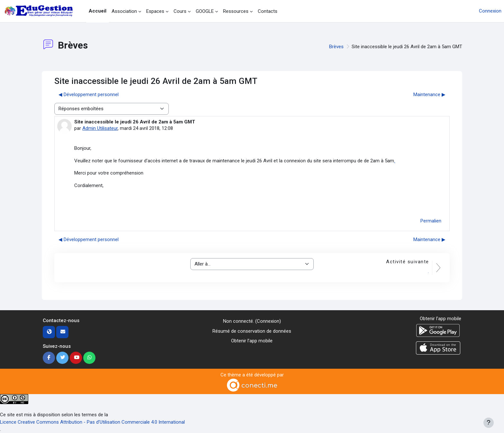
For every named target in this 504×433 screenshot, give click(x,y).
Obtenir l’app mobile (252, 341)
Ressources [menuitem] (236, 11)
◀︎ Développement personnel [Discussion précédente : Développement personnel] (89, 95)
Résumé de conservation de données (252, 331)
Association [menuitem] (124, 11)
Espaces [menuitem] (155, 11)
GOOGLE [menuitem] (205, 11)
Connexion (490, 11)
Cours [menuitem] (180, 11)
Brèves (336, 47)
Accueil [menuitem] (98, 11)
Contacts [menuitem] (268, 11)
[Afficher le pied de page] (489, 423)
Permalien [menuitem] (431, 221)
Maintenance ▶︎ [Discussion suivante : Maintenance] (429, 95)
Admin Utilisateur (100, 128)
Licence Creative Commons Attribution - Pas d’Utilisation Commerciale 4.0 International (92, 422)
